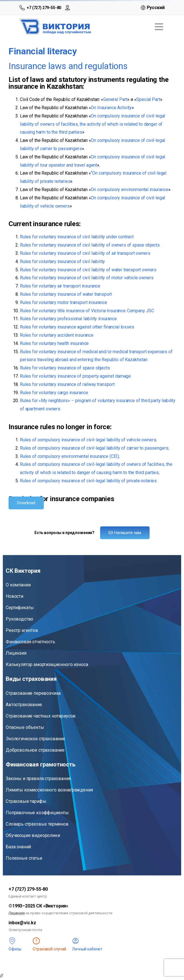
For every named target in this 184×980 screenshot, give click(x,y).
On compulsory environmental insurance (129, 190)
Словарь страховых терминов (37, 824)
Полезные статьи (24, 858)
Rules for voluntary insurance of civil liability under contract (77, 237)
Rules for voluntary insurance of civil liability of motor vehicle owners (87, 278)
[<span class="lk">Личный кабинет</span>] (76, 941)
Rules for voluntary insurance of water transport (66, 294)
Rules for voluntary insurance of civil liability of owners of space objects (90, 245)
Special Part (148, 99)
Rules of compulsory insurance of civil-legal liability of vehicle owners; (88, 440)
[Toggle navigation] (159, 27)
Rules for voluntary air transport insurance (60, 286)
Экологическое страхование (35, 739)
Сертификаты (20, 608)
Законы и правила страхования (38, 779)
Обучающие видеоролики (33, 835)
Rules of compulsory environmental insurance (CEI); (70, 456)
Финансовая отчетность (30, 642)
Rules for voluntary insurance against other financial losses (77, 327)
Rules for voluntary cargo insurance (54, 393)
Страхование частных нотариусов (41, 716)
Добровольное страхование (35, 750)
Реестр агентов (22, 630)
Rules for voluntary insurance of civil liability (62, 261)
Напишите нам (125, 533)
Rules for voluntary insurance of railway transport (67, 384)
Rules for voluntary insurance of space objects (65, 368)
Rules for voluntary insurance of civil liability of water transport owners (88, 270)
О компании (18, 585)
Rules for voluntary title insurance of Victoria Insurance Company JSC (87, 311)
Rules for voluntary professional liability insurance (68, 319)
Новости (15, 596)
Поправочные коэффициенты (37, 813)
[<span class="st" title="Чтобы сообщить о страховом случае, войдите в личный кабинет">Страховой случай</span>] (36, 941)
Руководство (19, 619)
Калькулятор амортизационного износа (47, 664)
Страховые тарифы (26, 801)
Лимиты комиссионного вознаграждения (49, 790)
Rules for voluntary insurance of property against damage (75, 376)
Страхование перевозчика (33, 693)
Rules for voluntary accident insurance (57, 335)
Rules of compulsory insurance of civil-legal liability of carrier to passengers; (94, 448)
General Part (115, 99)
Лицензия (16, 653)
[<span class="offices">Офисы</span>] (12, 941)
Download (26, 503)
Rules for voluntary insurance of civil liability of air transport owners (85, 253)
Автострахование (24, 705)
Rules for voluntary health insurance (54, 343)
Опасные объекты (25, 727)
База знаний (18, 847)
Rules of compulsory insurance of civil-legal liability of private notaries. (89, 481)
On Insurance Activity (111, 108)
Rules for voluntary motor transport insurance (64, 302)
